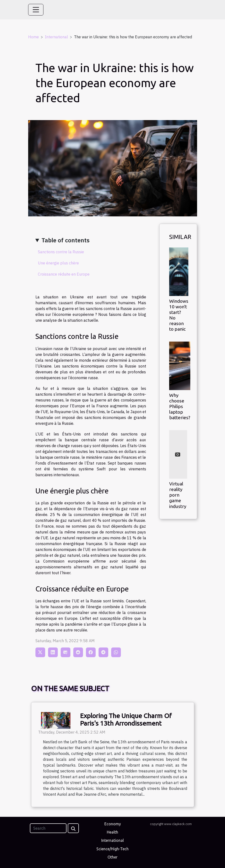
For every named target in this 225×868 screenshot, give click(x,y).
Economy (113, 824)
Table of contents (66, 240)
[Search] (48, 828)
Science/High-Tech (112, 849)
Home (33, 37)
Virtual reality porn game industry (178, 495)
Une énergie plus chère (58, 263)
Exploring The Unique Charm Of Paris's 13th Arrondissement (126, 720)
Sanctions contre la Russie (61, 252)
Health (112, 832)
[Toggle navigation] (36, 10)
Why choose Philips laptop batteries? (180, 406)
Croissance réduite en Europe (64, 274)
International (56, 37)
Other (112, 857)
